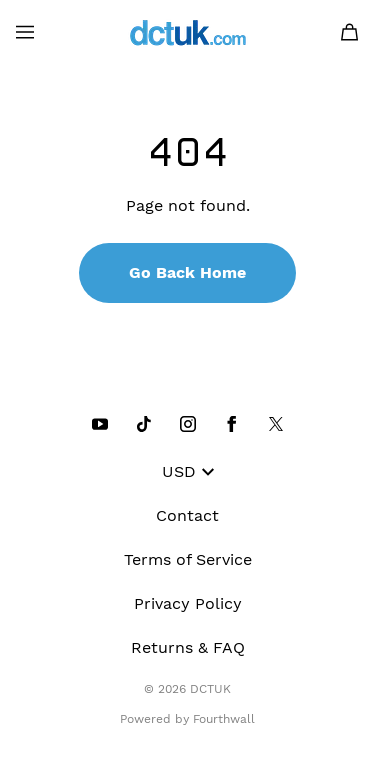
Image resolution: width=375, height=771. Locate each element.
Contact (187, 515)
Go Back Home (187, 272)
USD (188, 471)
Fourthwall (224, 719)
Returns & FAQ (188, 647)
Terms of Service (188, 559)
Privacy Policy (188, 603)
